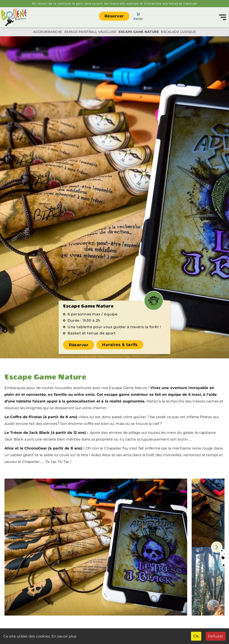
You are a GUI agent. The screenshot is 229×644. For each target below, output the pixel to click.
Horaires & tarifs (120, 345)
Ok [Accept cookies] (196, 636)
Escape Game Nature (139, 32)
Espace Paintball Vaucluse (90, 32)
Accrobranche (48, 32)
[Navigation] (223, 17)
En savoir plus (64, 636)
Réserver (114, 16)
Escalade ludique (178, 32)
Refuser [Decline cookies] (216, 636)
